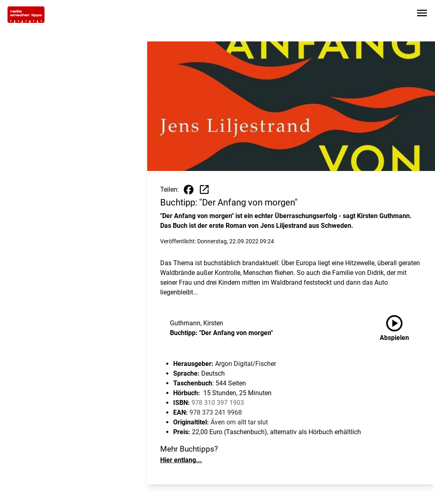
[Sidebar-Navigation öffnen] (422, 14)
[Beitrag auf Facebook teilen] (189, 190)
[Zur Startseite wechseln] (26, 15)
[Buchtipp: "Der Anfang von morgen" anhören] (401, 328)
